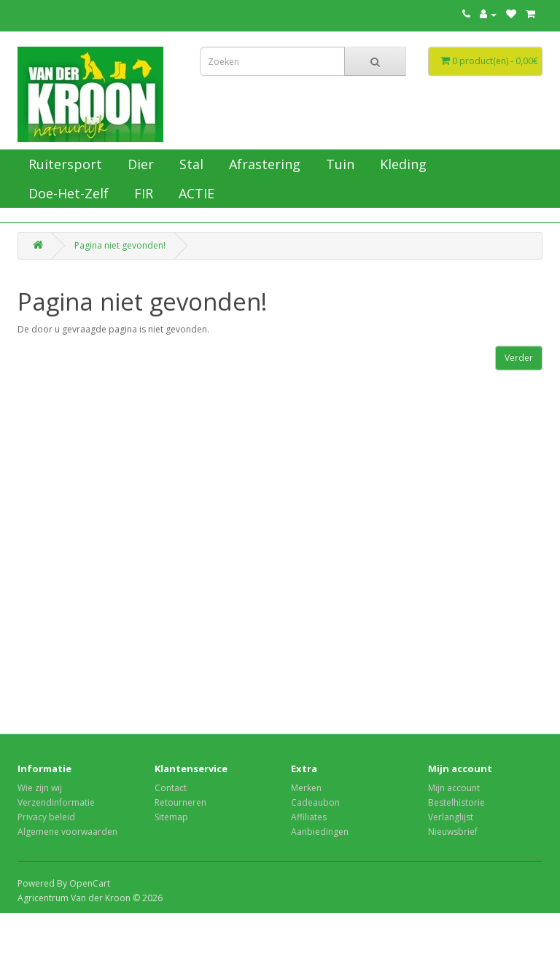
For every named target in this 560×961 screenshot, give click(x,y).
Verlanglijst (451, 817)
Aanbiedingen (320, 832)
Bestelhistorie (456, 802)
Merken (306, 788)
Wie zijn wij (40, 788)
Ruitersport (63, 164)
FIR (142, 193)
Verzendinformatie (56, 802)
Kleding (401, 164)
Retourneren (180, 802)
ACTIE (195, 193)
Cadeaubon (315, 802)
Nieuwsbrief (453, 832)
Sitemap (171, 817)
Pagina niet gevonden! (120, 245)
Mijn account (454, 788)
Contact (171, 788)
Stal (190, 164)
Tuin (338, 164)
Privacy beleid (46, 817)
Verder (519, 358)
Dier (139, 164)
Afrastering (263, 164)
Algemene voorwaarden (67, 832)
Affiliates (309, 817)
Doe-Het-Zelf (67, 193)
